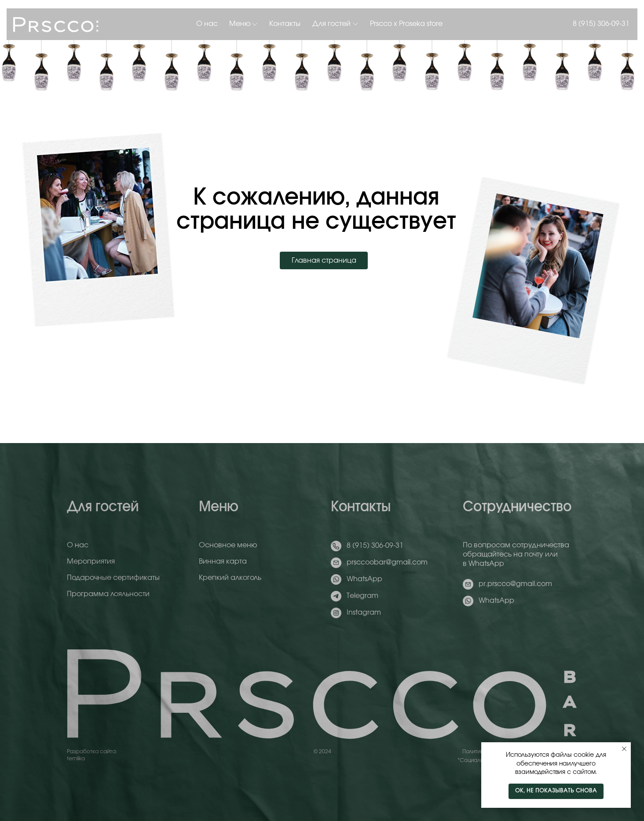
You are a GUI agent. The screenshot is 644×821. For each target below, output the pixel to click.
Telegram (362, 596)
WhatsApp (364, 579)
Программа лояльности (108, 594)
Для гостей (331, 24)
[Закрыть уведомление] (624, 749)
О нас (207, 24)
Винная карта (223, 561)
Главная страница (324, 260)
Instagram (364, 612)
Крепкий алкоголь (230, 578)
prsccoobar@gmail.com (387, 562)
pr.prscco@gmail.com (515, 584)
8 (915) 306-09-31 (601, 24)
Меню (240, 24)
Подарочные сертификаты (113, 578)
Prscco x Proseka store (406, 24)
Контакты (285, 24)
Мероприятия (91, 561)
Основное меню (228, 545)
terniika (76, 759)
